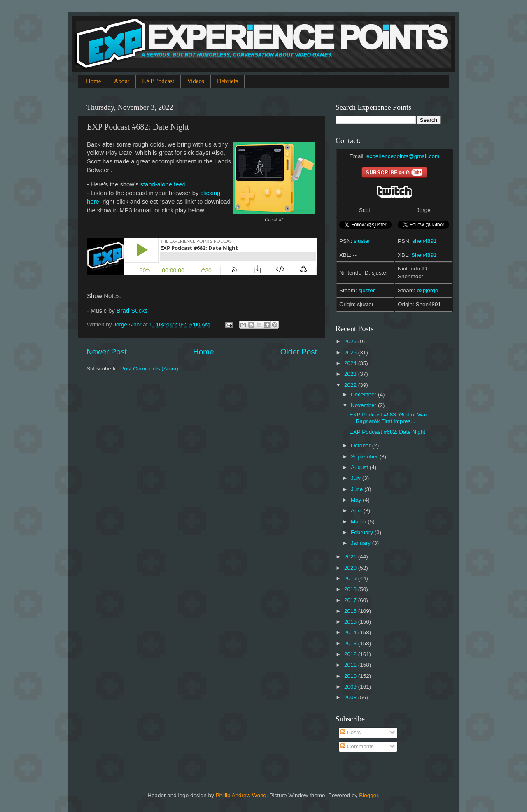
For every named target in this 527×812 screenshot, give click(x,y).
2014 (351, 632)
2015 (351, 622)
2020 (351, 568)
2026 (351, 341)
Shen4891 (424, 255)
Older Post (299, 352)
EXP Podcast (158, 81)
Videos (196, 81)
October (361, 446)
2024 (351, 363)
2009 (351, 687)
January (361, 543)
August (360, 467)
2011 (351, 665)
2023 (351, 374)
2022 (351, 385)
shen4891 (424, 241)
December (364, 394)
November (364, 405)
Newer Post (107, 352)
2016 (351, 611)
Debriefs (228, 81)
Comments (357, 746)
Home (94, 81)
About (121, 81)
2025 (351, 352)
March (359, 522)
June (358, 489)
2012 (351, 654)
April (357, 511)
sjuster (362, 241)
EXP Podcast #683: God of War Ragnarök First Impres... (388, 418)
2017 (351, 600)
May (357, 500)
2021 (351, 557)
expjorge (428, 290)
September (365, 457)
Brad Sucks (132, 311)
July (357, 478)
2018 (351, 589)
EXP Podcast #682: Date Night (387, 432)
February (363, 532)
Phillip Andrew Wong (241, 795)
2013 (351, 643)
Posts (351, 732)
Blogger (368, 795)
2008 (351, 697)
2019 (351, 578)
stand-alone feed (163, 184)
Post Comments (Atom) (149, 369)
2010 (351, 676)
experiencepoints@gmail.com (403, 156)
